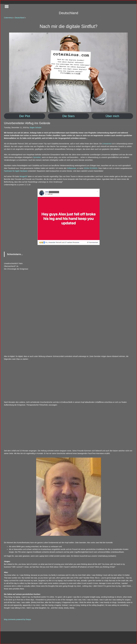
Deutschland (20, 18)
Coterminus (8, 18)
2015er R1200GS (91, 168)
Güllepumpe (72, 168)
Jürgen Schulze (35, 128)
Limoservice (107, 144)
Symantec (37, 157)
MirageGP (23, 176)
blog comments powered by (17, 619)
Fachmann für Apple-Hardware (16, 171)
